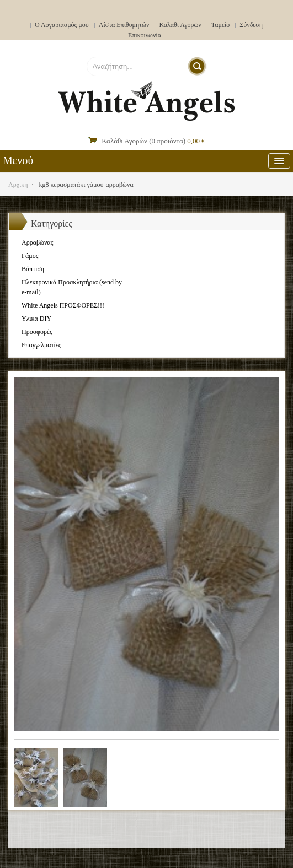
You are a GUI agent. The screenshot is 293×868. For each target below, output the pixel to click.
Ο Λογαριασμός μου (62, 25)
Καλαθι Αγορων (180, 25)
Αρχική (18, 185)
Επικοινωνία (145, 35)
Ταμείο (221, 25)
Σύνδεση (251, 25)
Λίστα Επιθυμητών (124, 25)
